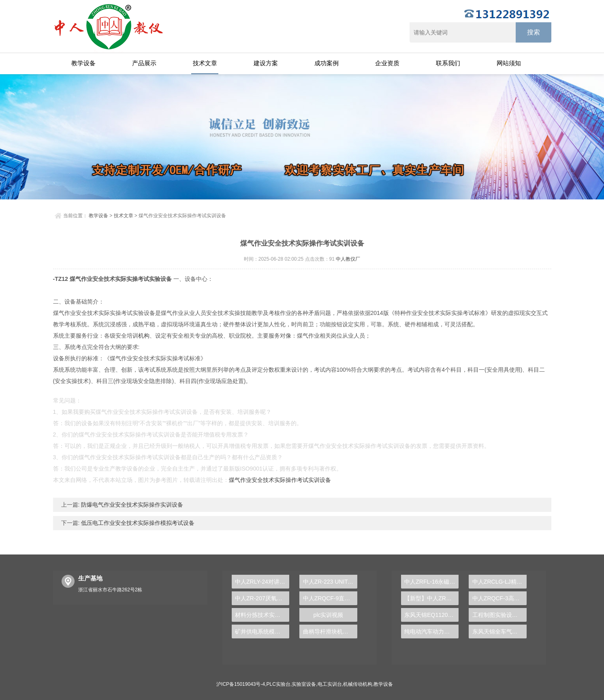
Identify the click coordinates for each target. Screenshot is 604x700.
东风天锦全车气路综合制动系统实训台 (499, 631)
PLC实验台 (279, 684)
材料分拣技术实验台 (260, 615)
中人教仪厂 (348, 259)
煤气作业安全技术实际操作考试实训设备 (280, 480)
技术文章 (205, 63)
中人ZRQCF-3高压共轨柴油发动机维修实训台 (499, 598)
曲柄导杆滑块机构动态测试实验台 (330, 631)
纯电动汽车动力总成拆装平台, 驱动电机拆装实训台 (431, 631)
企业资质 (387, 63)
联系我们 (448, 63)
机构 (144, 336)
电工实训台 (330, 684)
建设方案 (266, 63)
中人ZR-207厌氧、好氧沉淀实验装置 (262, 598)
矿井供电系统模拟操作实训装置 (262, 631)
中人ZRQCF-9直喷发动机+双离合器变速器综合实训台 (330, 598)
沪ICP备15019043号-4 (241, 684)
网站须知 (509, 63)
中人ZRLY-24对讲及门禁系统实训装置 (262, 582)
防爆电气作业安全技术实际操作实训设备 (131, 505)
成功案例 (327, 63)
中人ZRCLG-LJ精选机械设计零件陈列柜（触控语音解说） (499, 582)
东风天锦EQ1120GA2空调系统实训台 (431, 615)
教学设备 (83, 63)
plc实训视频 (329, 615)
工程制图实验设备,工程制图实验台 (499, 615)
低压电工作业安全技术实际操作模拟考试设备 (137, 523)
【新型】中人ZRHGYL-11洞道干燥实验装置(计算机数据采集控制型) (431, 598)
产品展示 (144, 63)
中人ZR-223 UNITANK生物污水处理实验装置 (330, 582)
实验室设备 (304, 684)
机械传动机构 (358, 684)
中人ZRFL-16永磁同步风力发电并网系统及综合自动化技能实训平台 (431, 582)
